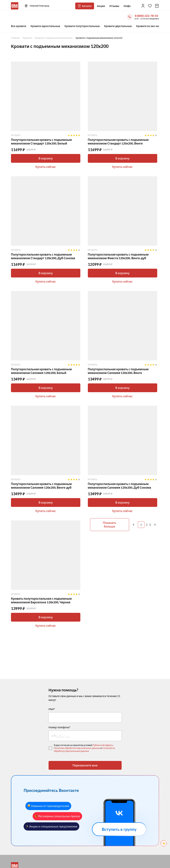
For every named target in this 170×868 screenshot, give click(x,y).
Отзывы (114, 6)
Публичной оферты (103, 745)
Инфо (127, 6)
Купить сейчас (46, 167)
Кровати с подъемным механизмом (54, 38)
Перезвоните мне (85, 765)
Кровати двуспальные (118, 26)
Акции (101, 6)
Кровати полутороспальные (82, 26)
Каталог (85, 6)
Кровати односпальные (45, 26)
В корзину (46, 158)
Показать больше (109, 525)
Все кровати (19, 26)
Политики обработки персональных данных (77, 748)
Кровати (27, 38)
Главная (15, 38)
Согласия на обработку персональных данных (84, 750)
